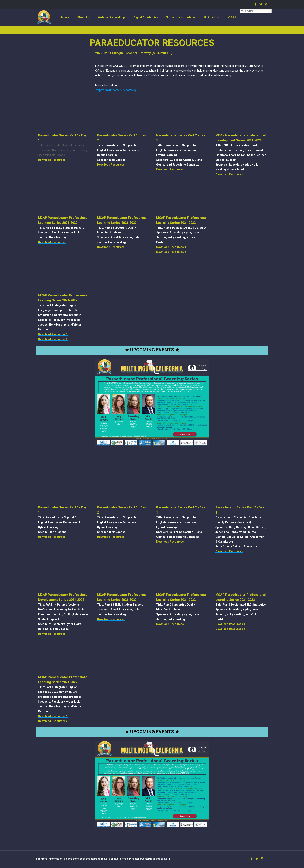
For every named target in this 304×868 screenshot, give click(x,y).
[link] (152, 402)
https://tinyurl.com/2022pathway (116, 90)
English (247, 11)
